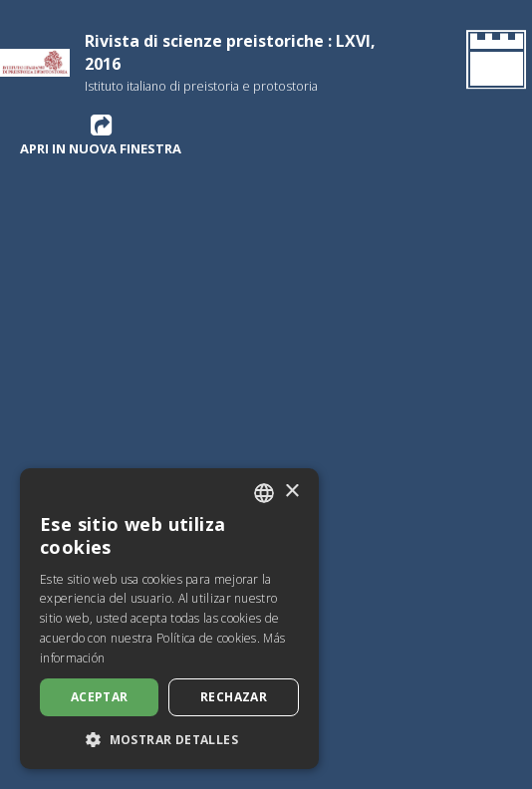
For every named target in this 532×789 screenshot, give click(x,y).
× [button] (291, 492)
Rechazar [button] (234, 697)
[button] (169, 739)
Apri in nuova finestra (101, 134)
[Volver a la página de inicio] (493, 63)
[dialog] (169, 619)
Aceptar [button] (100, 697)
